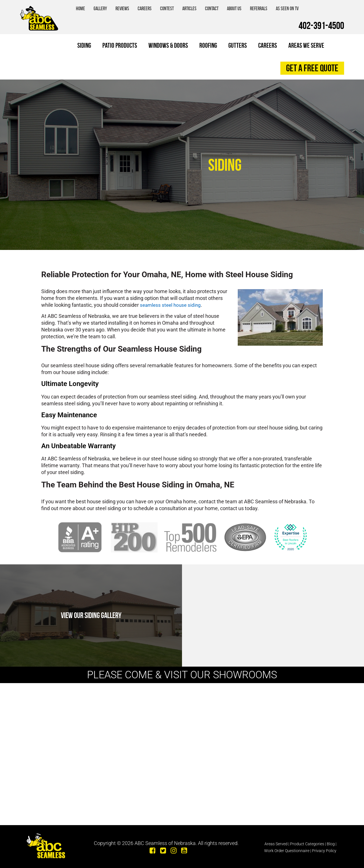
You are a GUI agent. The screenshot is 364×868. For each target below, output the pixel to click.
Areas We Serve (306, 45)
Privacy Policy (324, 848)
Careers (145, 9)
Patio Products (120, 45)
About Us (234, 9)
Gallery (100, 9)
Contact (212, 9)
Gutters (238, 45)
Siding (84, 45)
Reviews (122, 9)
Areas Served (276, 842)
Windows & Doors (168, 45)
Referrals (259, 9)
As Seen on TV (287, 9)
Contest (167, 9)
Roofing (208, 45)
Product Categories (307, 842)
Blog (331, 842)
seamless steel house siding (172, 305)
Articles (189, 9)
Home (80, 9)
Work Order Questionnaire (287, 848)
